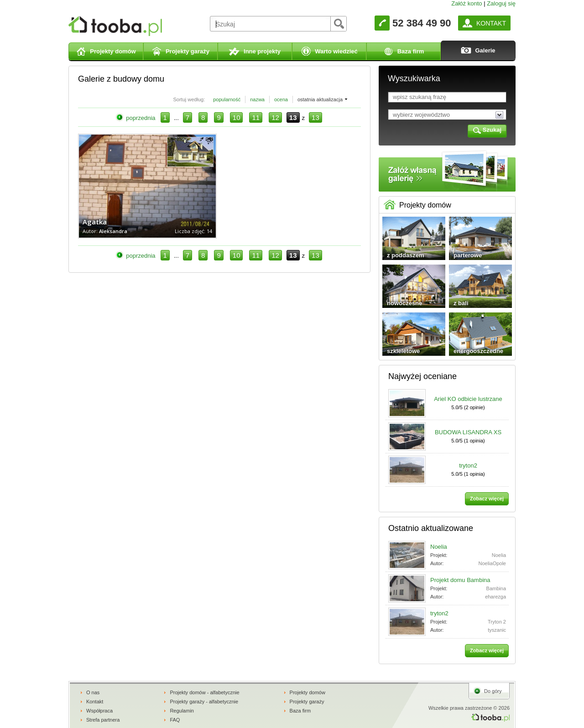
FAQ (175, 720)
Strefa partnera (103, 720)
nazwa (257, 99)
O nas (93, 692)
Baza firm (300, 711)
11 (256, 117)
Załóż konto (467, 3)
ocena (281, 99)
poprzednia (141, 118)
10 (237, 117)
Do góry (493, 691)
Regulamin (182, 711)
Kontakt (95, 702)
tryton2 (468, 465)
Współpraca (99, 711)
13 (315, 117)
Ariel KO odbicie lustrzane (468, 399)
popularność (227, 99)
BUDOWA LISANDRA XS (468, 432)
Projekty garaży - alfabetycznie (204, 702)
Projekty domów (308, 692)
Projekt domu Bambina (460, 580)
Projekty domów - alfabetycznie (204, 692)
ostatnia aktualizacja (320, 99)
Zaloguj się (501, 3)
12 (275, 117)
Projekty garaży (307, 702)
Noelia (439, 547)
